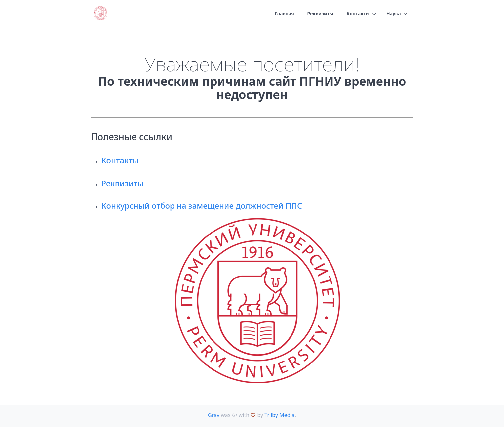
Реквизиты (320, 13)
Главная (284, 13)
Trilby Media (279, 415)
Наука (394, 13)
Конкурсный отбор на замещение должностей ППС (202, 206)
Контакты (358, 13)
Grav (214, 415)
